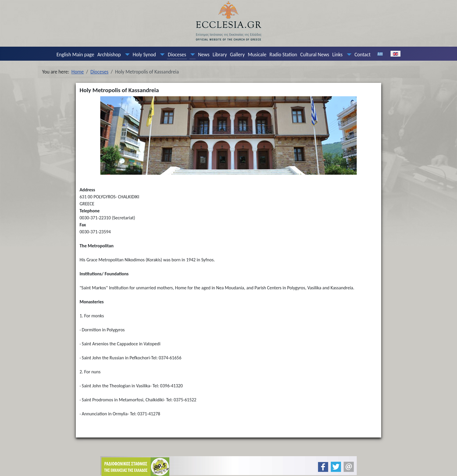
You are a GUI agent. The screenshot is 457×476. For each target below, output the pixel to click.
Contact (362, 55)
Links (337, 55)
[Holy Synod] (161, 55)
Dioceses (177, 55)
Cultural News (315, 55)
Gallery (237, 55)
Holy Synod (144, 55)
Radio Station (283, 55)
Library (220, 55)
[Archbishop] (126, 55)
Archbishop (109, 55)
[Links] (348, 55)
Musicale (257, 55)
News (204, 55)
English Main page (75, 55)
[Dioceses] (191, 55)
